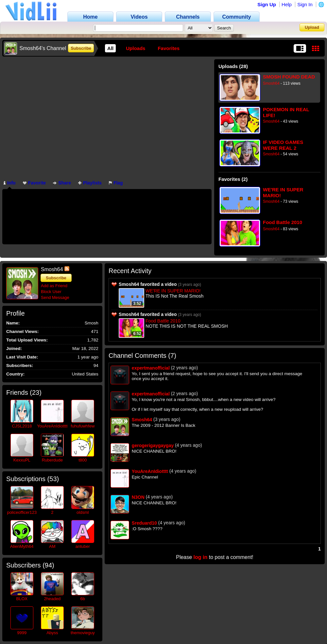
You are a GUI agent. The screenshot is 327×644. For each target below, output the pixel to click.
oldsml (83, 512)
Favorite (34, 183)
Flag (116, 183)
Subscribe (81, 48)
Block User (51, 292)
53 (53, 479)
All (110, 48)
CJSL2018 (22, 426)
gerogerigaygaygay (153, 445)
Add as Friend (54, 286)
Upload (312, 27)
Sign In (305, 4)
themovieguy (83, 633)
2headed (52, 599)
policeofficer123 (22, 512)
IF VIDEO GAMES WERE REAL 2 (283, 145)
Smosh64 (271, 83)
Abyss (52, 633)
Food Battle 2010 (283, 222)
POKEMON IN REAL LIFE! (286, 112)
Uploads (136, 48)
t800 (83, 460)
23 (36, 392)
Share (62, 183)
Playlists (90, 183)
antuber (83, 546)
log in (201, 557)
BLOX (22, 599)
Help (287, 4)
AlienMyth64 (22, 546)
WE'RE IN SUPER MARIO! (283, 192)
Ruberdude (52, 460)
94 (48, 565)
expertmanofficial (151, 368)
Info (10, 183)
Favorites (169, 48)
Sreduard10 (144, 523)
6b (83, 599)
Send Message (55, 297)
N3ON (138, 497)
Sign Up (267, 4)
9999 (22, 633)
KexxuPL (22, 460)
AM (52, 546)
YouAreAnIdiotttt (52, 426)
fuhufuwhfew (83, 426)
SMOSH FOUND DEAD (289, 77)
